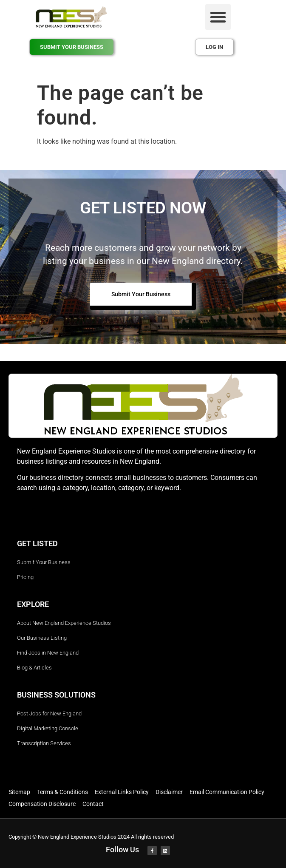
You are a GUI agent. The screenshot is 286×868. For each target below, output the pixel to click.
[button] (218, 17)
